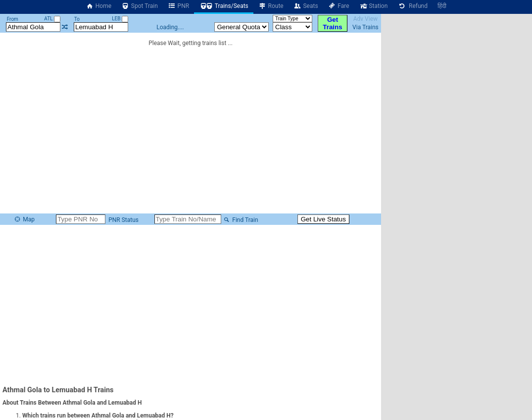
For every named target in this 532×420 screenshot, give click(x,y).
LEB (120, 19)
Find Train (241, 220)
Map (24, 219)
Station (374, 6)
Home (98, 6)
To (77, 19)
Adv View (365, 19)
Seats (306, 6)
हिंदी (442, 6)
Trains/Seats (224, 6)
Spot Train (140, 6)
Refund (412, 6)
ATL (52, 19)
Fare (339, 6)
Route (271, 6)
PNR (178, 6)
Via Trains (365, 27)
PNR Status (123, 220)
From (13, 19)
